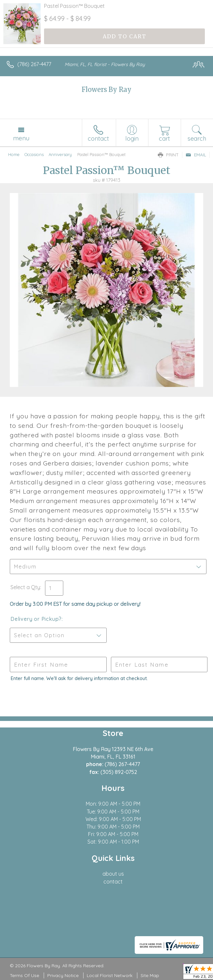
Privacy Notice (63, 975)
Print (168, 155)
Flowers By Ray (106, 89)
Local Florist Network (110, 975)
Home (14, 154)
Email (196, 155)
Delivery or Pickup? (36, 619)
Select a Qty (25, 587)
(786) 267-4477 (34, 64)
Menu (21, 138)
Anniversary (60, 154)
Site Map (150, 975)
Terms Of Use (24, 975)
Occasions (34, 154)
